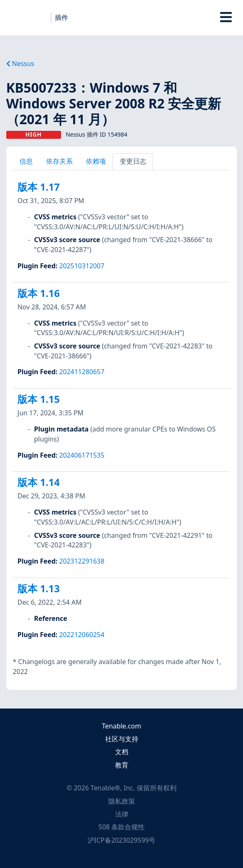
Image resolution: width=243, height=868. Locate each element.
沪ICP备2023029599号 (122, 840)
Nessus (20, 64)
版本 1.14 (39, 482)
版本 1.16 (39, 293)
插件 (61, 17)
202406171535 (82, 455)
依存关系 (59, 161)
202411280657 (82, 372)
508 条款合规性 (121, 827)
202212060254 (82, 635)
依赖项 (96, 161)
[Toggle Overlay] (226, 18)
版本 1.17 (39, 187)
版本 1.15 (39, 399)
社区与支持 (122, 739)
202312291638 (82, 561)
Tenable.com (121, 726)
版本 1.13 (39, 588)
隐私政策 (122, 801)
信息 (26, 161)
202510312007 (82, 266)
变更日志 (133, 161)
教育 (122, 765)
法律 (122, 814)
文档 (122, 752)
